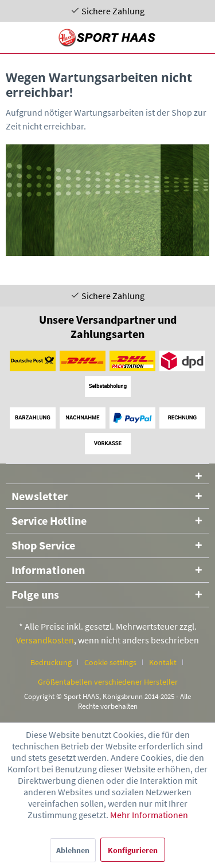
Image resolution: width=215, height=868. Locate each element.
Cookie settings (110, 662)
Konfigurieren (133, 850)
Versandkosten (45, 640)
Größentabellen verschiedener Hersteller (108, 682)
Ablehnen (73, 850)
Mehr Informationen (149, 815)
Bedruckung (51, 662)
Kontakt (163, 662)
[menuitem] (55, 662)
